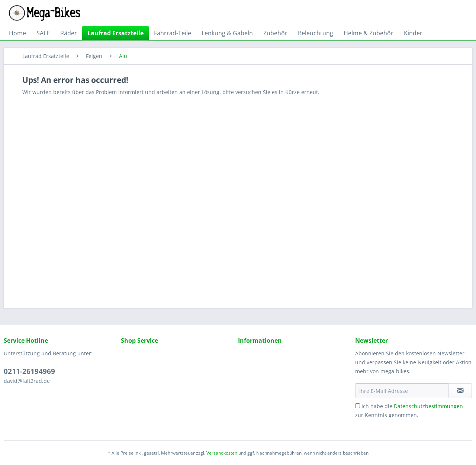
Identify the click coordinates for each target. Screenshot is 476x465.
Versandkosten (222, 453)
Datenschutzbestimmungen (428, 406)
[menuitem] (17, 33)
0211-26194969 (29, 371)
